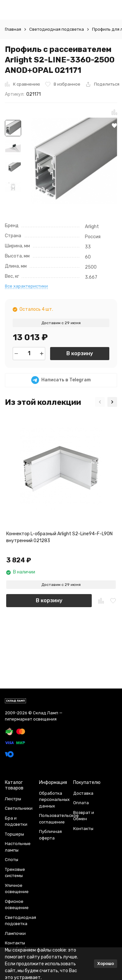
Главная (13, 29)
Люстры (13, 799)
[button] (100, 402)
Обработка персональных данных (54, 800)
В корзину (80, 353)
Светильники (19, 808)
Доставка (83, 793)
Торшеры (14, 834)
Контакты (83, 829)
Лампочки (15, 933)
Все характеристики (26, 286)
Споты (12, 860)
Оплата (81, 803)
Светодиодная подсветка (57, 29)
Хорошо (106, 963)
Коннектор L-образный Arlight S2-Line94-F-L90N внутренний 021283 (59, 537)
